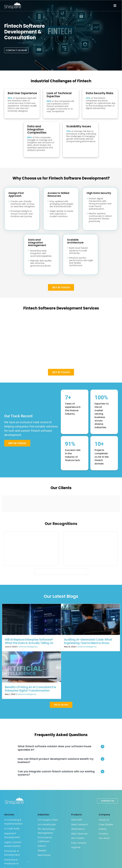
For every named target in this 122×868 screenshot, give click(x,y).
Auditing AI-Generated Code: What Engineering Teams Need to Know (88, 641)
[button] (61, 748)
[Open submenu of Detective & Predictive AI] (28, 862)
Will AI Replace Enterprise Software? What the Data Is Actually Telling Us (29, 641)
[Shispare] (13, 3)
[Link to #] (115, 6)
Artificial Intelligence (28, 647)
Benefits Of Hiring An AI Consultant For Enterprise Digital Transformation (31, 689)
